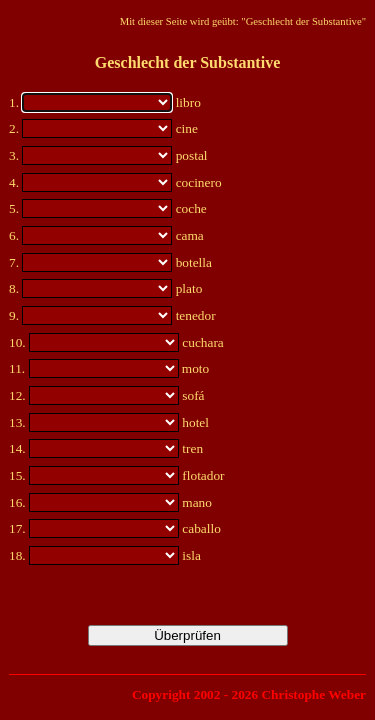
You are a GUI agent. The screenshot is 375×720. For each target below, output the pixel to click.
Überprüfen (187, 635)
